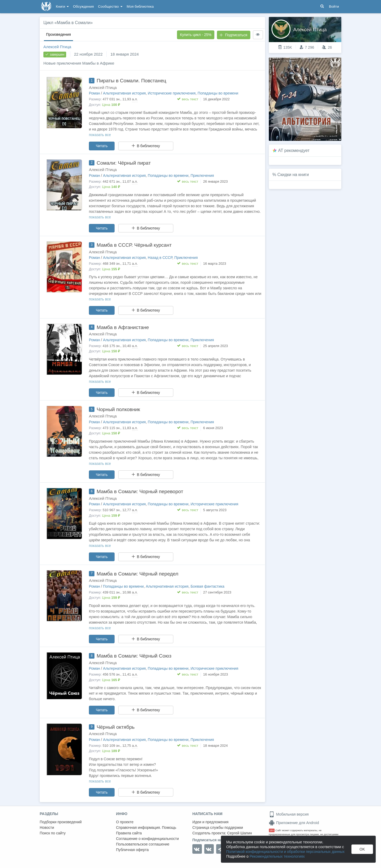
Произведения (58, 34)
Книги (62, 6)
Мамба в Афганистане (123, 327)
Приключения (202, 176)
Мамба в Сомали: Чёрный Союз (134, 656)
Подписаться (233, 35)
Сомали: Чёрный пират (124, 163)
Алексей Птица (57, 47)
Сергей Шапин (239, 833)
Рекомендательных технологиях (277, 856)
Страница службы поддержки (218, 827)
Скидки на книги (293, 175)
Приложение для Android (294, 823)
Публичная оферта (133, 850)
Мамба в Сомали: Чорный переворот (140, 491)
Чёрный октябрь (115, 727)
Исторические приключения (172, 93)
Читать (102, 146)
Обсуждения (83, 6)
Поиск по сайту (53, 833)
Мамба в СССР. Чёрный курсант (134, 245)
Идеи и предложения (210, 822)
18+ (272, 830)
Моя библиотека (140, 6)
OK (362, 849)
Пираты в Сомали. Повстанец (131, 81)
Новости (47, 827)
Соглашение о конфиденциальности (148, 839)
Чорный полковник (118, 409)
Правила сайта (129, 833)
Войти (334, 6)
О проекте (125, 822)
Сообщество (110, 6)
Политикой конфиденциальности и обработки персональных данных (285, 852)
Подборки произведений (61, 822)
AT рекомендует (294, 150)
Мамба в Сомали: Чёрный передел (137, 574)
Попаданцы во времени (218, 93)
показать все (100, 135)
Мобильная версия (289, 814)
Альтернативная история (124, 93)
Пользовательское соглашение (143, 844)
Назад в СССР (160, 258)
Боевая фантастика (207, 586)
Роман (94, 93)
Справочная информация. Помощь (146, 827)
